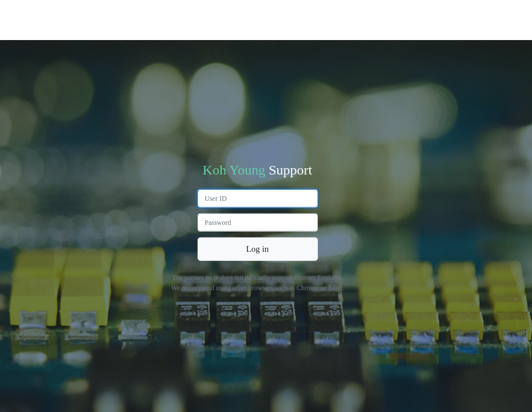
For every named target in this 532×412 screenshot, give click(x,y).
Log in (258, 249)
